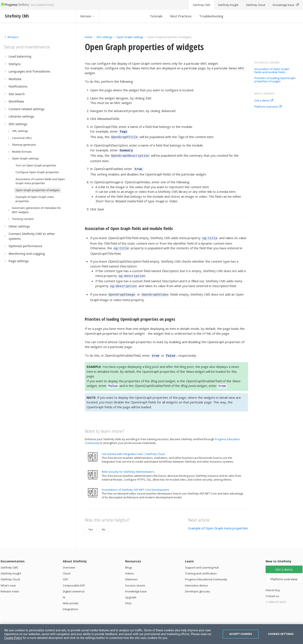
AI (64, 590)
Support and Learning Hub (202, 560)
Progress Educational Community (206, 572)
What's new (8, 578)
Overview (69, 560)
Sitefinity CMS (9, 560)
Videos (130, 566)
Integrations (71, 602)
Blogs (129, 560)
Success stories (135, 578)
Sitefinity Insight (11, 566)
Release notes (10, 584)
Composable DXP (74, 578)
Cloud (66, 566)
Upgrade (131, 590)
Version (88, 16)
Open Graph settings (130, 37)
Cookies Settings (281, 634)
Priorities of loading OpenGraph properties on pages (275, 80)
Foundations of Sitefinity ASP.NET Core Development (135, 482)
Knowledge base (136, 584)
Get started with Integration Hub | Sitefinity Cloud (133, 446)
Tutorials (156, 16)
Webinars (131, 572)
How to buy (273, 582)
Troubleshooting (211, 16)
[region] (151, 634)
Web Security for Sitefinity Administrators (128, 464)
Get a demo (264, 101)
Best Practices (181, 16)
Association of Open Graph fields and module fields (272, 71)
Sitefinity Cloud (10, 572)
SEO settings (104, 37)
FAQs (128, 596)
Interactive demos (197, 578)
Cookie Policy (13, 638)
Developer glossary (198, 584)
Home (89, 37)
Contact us (272, 588)
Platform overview (268, 107)
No (104, 522)
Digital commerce (74, 584)
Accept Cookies (241, 634)
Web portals (71, 596)
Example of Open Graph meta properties (218, 521)
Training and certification (201, 566)
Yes (91, 522)
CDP (65, 572)
